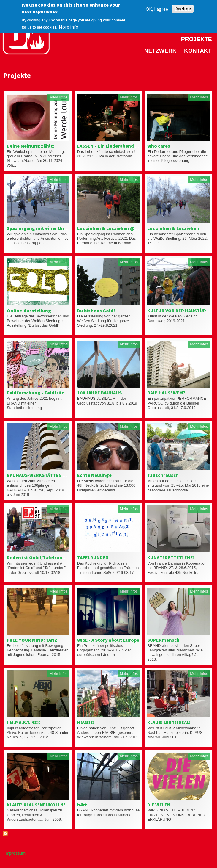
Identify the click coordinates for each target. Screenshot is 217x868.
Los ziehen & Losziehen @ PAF (110, 228)
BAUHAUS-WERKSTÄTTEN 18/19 (41, 475)
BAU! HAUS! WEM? (166, 393)
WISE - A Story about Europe (108, 640)
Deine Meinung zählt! (31, 146)
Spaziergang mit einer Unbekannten (48, 228)
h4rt (82, 805)
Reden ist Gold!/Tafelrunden (39, 557)
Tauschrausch (163, 475)
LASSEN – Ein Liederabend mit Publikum (121, 146)
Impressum (15, 853)
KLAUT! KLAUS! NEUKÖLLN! (36, 805)
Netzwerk (160, 51)
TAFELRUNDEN (93, 557)
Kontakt (198, 51)
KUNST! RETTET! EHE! (171, 557)
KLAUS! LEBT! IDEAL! (169, 722)
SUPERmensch (163, 640)
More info (69, 24)
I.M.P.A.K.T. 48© (24, 722)
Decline (183, 6)
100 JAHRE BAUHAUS (99, 393)
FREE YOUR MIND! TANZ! (33, 640)
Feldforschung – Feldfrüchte (39, 393)
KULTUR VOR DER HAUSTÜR (177, 311)
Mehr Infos (58, 97)
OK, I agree (157, 6)
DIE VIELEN (159, 805)
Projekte (196, 39)
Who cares (159, 146)
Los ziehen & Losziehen (173, 228)
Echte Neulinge (94, 475)
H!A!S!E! (86, 722)
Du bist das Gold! (96, 311)
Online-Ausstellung (29, 311)
